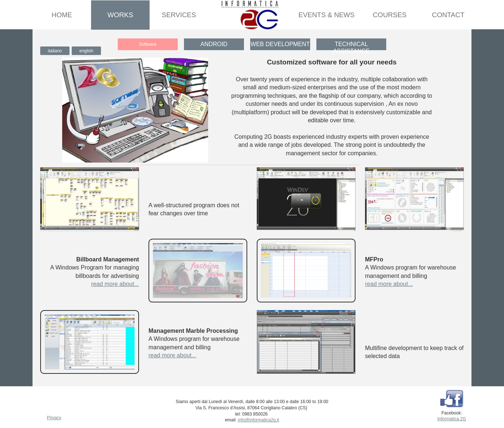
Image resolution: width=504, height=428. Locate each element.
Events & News (326, 15)
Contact (448, 15)
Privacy (54, 418)
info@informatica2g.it (258, 420)
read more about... (115, 284)
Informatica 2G (452, 419)
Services (179, 15)
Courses (390, 15)
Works (120, 15)
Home (62, 15)
